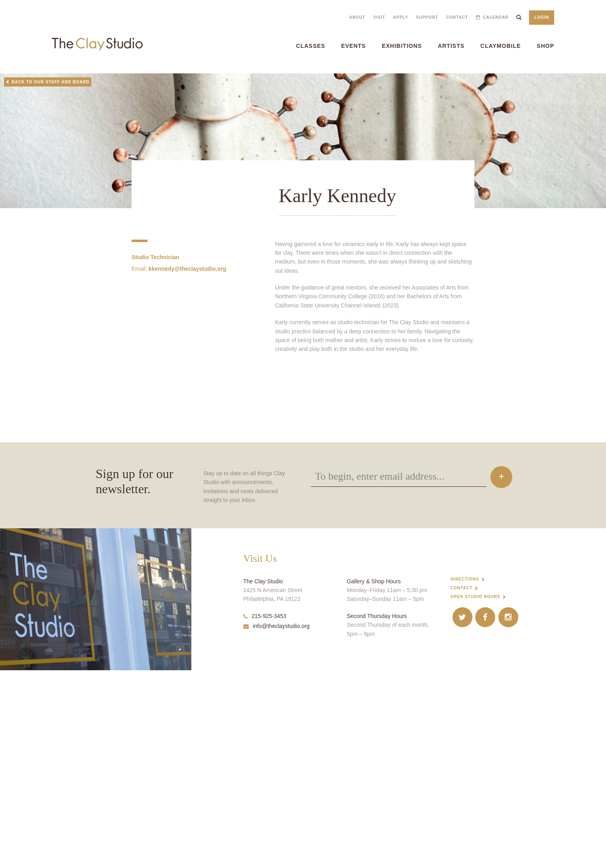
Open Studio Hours (475, 794)
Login (542, 17)
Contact (457, 17)
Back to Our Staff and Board (50, 82)
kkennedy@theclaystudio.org (188, 290)
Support (427, 17)
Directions (465, 776)
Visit (379, 17)
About (357, 17)
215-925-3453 (265, 813)
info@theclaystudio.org (276, 824)
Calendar (496, 17)
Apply (400, 17)
